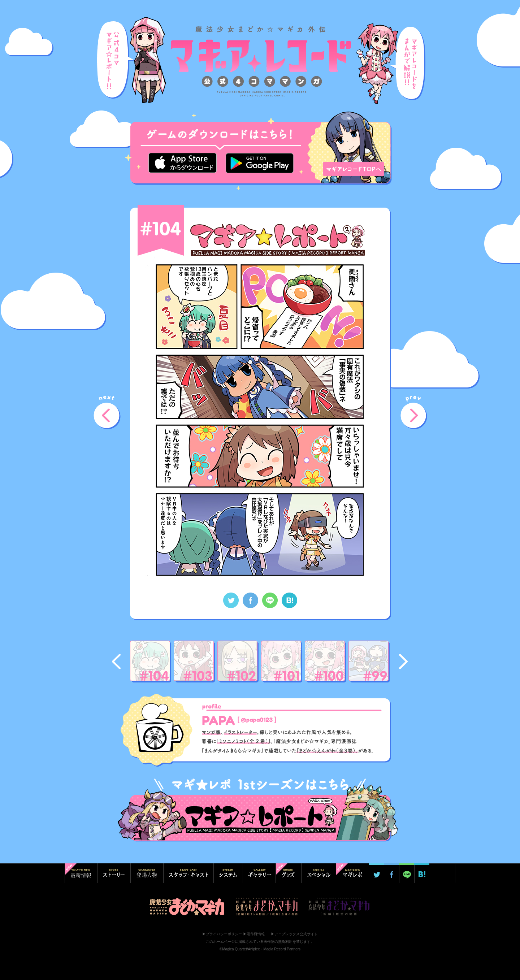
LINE (407, 873)
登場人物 (147, 873)
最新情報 (81, 873)
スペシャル (318, 873)
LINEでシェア (270, 600)
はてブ (422, 873)
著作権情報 (256, 934)
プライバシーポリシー (224, 934)
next (108, 414)
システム (228, 873)
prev (415, 414)
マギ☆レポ (352, 873)
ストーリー (114, 873)
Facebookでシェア (250, 600)
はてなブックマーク (289, 600)
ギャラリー (259, 873)
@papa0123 (257, 720)
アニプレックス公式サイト (296, 934)
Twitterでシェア (231, 600)
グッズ (288, 873)
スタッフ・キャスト (188, 873)
